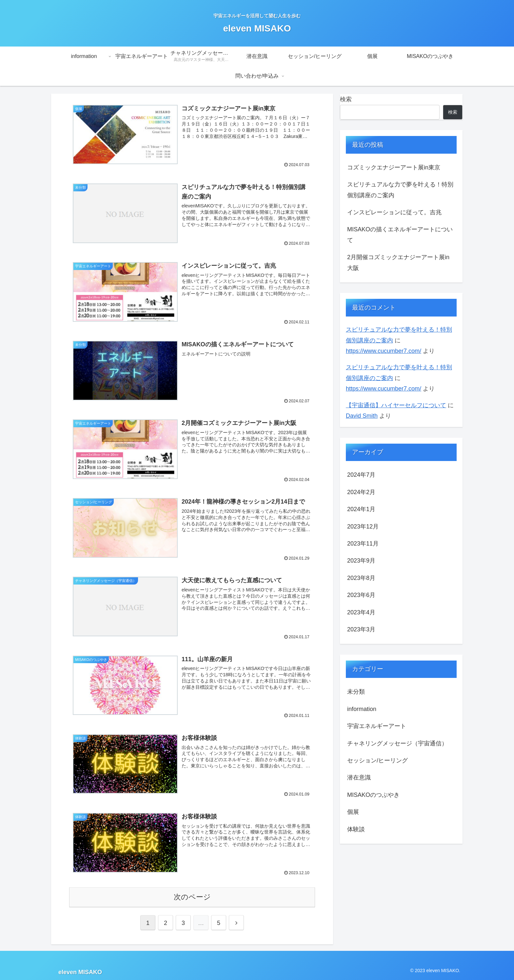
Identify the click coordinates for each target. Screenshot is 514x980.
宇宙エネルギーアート (377, 726)
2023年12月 (363, 527)
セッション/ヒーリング (377, 760)
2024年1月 (361, 509)
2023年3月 (361, 629)
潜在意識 (359, 778)
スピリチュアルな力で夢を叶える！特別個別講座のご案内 (400, 190)
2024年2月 (361, 492)
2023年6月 (361, 595)
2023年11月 (363, 544)
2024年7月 (361, 475)
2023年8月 (361, 578)
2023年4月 (361, 612)
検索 (346, 99)
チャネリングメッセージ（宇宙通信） (397, 743)
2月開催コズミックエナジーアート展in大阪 (398, 262)
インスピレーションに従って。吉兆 (394, 212)
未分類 (356, 692)
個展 (353, 812)
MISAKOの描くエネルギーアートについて (400, 235)
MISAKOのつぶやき (373, 795)
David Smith (362, 416)
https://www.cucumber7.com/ (384, 351)
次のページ (192, 897)
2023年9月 (361, 561)
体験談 (356, 829)
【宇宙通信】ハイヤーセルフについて (396, 405)
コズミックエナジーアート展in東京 (394, 167)
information (362, 709)
